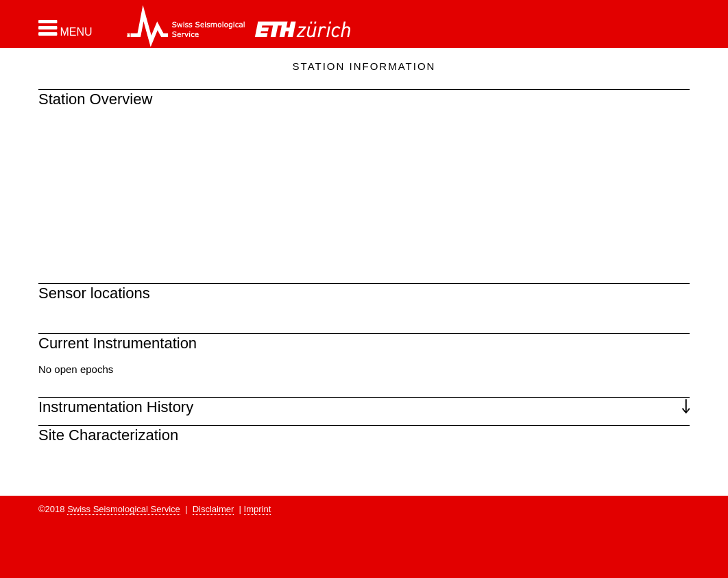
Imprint (258, 509)
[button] (65, 28)
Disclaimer (214, 509)
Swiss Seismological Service (124, 509)
